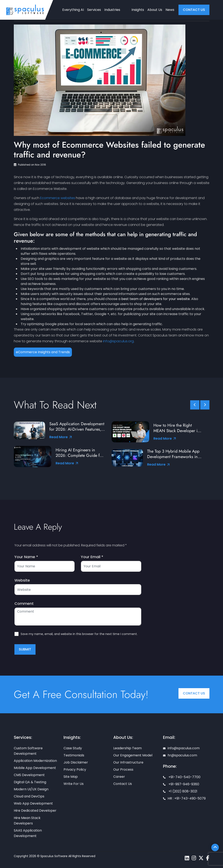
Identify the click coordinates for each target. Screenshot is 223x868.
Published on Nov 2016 (30, 165)
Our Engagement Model (133, 755)
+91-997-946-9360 (181, 784)
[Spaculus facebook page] (208, 858)
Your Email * (92, 557)
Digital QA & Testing (30, 782)
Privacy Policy (75, 769)
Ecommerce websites (58, 198)
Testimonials (74, 755)
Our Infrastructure (128, 762)
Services (94, 10)
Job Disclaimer (76, 762)
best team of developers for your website (155, 299)
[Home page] (25, 10)
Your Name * (26, 557)
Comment (24, 604)
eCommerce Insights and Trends (43, 352)
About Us (155, 10)
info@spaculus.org (118, 341)
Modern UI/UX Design (31, 789)
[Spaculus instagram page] (194, 858)
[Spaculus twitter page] (201, 858)
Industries (112, 10)
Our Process (123, 769)
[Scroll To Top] (215, 847)
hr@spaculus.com (180, 755)
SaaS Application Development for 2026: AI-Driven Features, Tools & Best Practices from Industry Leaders (77, 427)
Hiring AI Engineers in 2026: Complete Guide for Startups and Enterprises (80, 453)
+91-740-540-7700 (182, 777)
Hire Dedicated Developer (35, 811)
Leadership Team (127, 748)
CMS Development (29, 775)
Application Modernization (35, 761)
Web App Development (33, 803)
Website (22, 580)
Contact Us (194, 693)
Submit (25, 649)
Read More (61, 437)
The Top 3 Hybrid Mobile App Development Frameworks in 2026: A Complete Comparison (173, 454)
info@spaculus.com (181, 748)
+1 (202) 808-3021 (180, 791)
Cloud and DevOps (29, 796)
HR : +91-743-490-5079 (184, 798)
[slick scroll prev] (195, 405)
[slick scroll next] (205, 405)
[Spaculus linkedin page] (187, 858)
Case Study (73, 748)
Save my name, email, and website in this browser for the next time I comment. (79, 634)
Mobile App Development (35, 768)
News (170, 10)
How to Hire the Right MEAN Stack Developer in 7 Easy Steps (177, 428)
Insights (138, 10)
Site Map (71, 777)
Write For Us (74, 784)
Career (119, 777)
